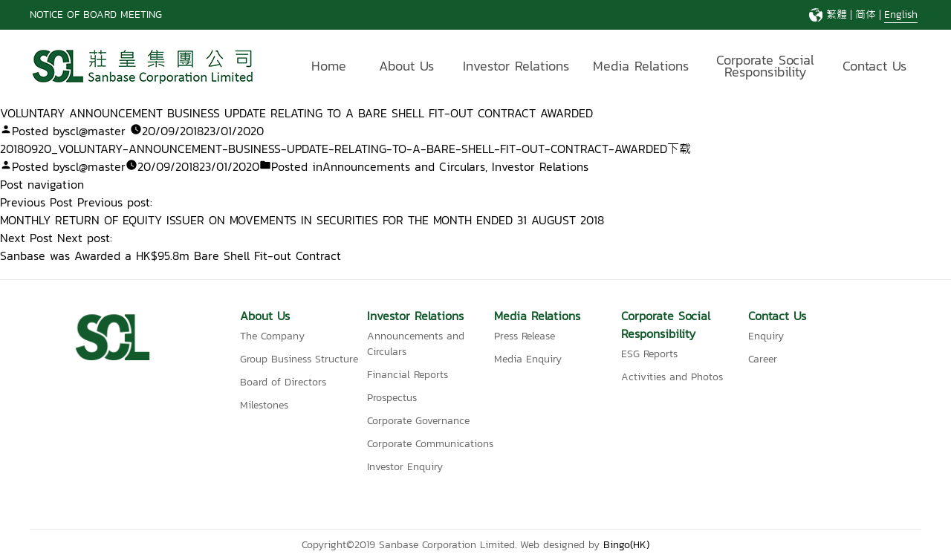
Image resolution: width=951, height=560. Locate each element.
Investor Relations (516, 66)
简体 (866, 14)
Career (763, 359)
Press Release (525, 336)
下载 (679, 149)
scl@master (95, 131)
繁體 (837, 14)
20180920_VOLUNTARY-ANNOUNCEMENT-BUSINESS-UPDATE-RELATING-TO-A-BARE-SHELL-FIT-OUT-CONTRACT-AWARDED (334, 149)
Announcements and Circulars (404, 166)
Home (329, 66)
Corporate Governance (418, 421)
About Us (406, 66)
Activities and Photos (672, 377)
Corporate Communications (430, 444)
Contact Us (874, 66)
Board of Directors (283, 382)
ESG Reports (649, 354)
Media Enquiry (528, 359)
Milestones (264, 405)
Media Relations (641, 66)
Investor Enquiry (405, 467)
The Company (272, 336)
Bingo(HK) (626, 545)
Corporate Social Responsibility (765, 68)
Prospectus (392, 398)
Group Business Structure (299, 359)
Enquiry (766, 336)
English (901, 14)
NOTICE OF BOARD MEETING (96, 14)
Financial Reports (408, 375)
